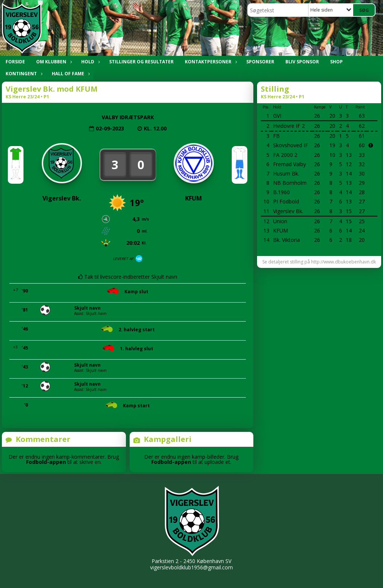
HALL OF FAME (70, 74)
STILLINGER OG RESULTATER (141, 62)
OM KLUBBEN (53, 62)
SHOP (336, 62)
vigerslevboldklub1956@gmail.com (191, 567)
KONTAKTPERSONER (210, 62)
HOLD (90, 62)
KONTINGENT (23, 74)
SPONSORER (260, 62)
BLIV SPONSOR (302, 62)
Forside (15, 62)
